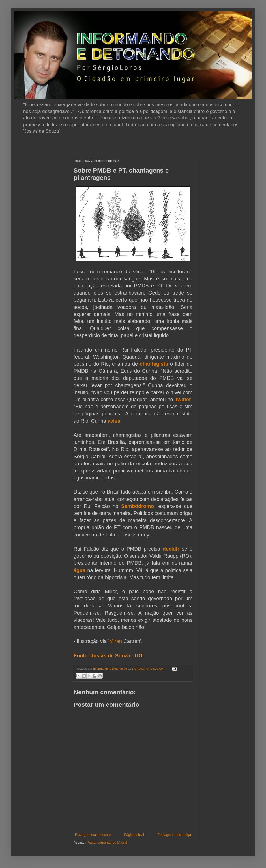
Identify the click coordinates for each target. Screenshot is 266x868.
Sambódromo (138, 506)
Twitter (183, 400)
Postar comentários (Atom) (107, 843)
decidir (171, 549)
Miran (116, 641)
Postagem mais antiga (174, 835)
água (80, 570)
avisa (114, 421)
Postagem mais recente (93, 835)
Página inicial (134, 835)
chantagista (154, 364)
